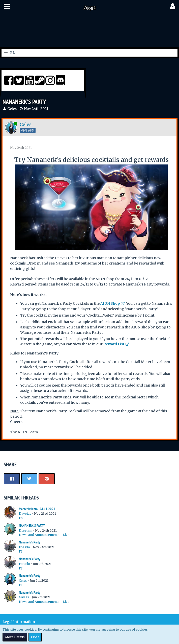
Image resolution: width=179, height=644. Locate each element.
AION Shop (110, 303)
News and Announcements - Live (44, 535)
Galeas (24, 597)
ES (21, 518)
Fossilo (24, 547)
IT (21, 551)
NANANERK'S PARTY (32, 526)
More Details (15, 637)
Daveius (25, 514)
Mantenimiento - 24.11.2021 (37, 509)
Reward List (114, 344)
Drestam (26, 530)
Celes (12, 109)
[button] (7, 6)
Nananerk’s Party (30, 542)
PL (21, 585)
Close (35, 637)
